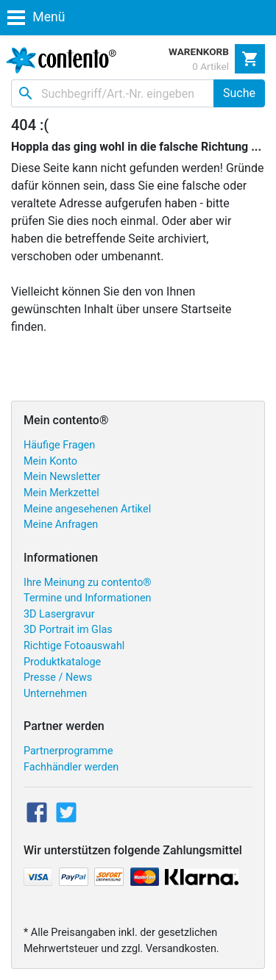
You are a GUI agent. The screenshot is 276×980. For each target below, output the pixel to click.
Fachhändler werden (71, 767)
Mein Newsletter (62, 477)
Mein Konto (50, 461)
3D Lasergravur (59, 614)
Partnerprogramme (68, 751)
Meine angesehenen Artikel (87, 509)
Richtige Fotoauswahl (74, 646)
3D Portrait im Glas (68, 630)
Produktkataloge (62, 662)
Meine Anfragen (61, 525)
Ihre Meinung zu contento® (88, 583)
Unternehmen (55, 694)
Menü (36, 17)
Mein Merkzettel (61, 493)
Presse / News (58, 677)
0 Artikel (210, 66)
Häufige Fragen (59, 445)
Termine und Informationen (88, 598)
